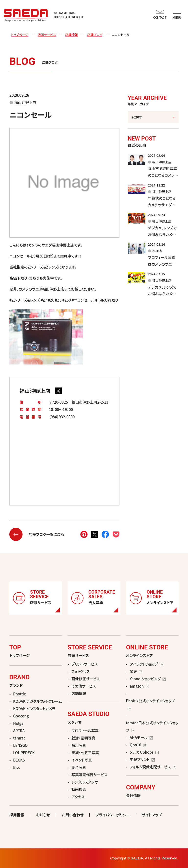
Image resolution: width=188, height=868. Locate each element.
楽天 (136, 671)
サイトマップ (152, 815)
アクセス (78, 797)
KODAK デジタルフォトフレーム (38, 701)
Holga (18, 723)
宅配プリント (142, 759)
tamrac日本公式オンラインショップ (152, 726)
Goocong (21, 716)
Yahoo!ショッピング (148, 679)
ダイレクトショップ (147, 664)
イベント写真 (82, 760)
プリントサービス (85, 664)
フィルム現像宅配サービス (153, 767)
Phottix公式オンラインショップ (150, 704)
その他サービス (84, 686)
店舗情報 (71, 35)
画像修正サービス (86, 679)
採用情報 (17, 815)
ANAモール (141, 737)
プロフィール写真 (85, 731)
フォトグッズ (81, 671)
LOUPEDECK (24, 753)
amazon (139, 686)
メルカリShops (144, 752)
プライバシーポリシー (113, 815)
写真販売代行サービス (89, 775)
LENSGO (20, 745)
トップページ (20, 35)
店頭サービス (47, 35)
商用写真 (79, 745)
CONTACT (160, 15)
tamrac (19, 738)
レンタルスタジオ (85, 782)
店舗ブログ (95, 35)
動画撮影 (79, 789)
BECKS (19, 760)
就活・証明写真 (83, 738)
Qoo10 (138, 745)
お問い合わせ (73, 815)
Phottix (20, 694)
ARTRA (19, 731)
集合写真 (79, 767)
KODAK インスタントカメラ (34, 709)
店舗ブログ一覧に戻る (37, 534)
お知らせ (43, 815)
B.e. (17, 767)
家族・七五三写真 (85, 753)
